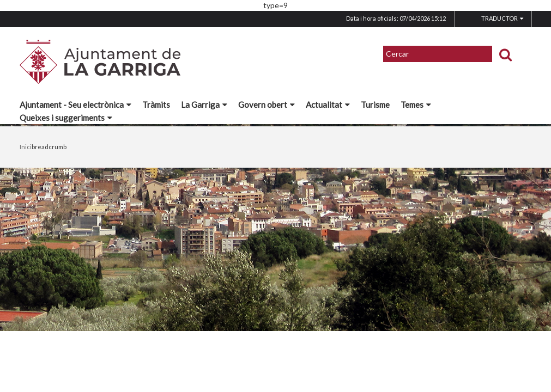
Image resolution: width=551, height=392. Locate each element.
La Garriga (204, 105)
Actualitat (328, 105)
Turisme (375, 105)
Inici (26, 147)
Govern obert (267, 105)
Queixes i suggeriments (66, 118)
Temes (416, 105)
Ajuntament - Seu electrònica (75, 105)
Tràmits (156, 105)
